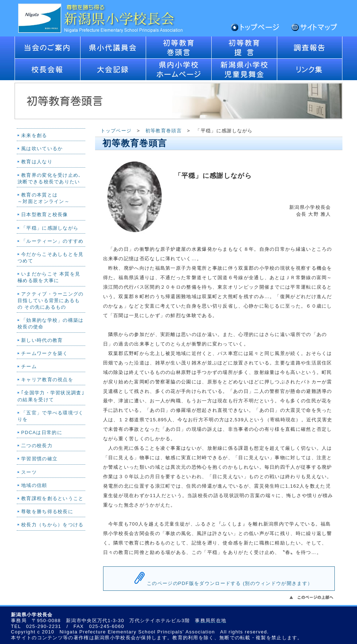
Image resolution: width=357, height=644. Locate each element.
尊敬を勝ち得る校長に (47, 512)
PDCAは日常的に (42, 432)
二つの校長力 (37, 446)
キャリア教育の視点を (47, 380)
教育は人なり (37, 162)
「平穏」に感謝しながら (50, 228)
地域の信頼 (34, 485)
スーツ (29, 472)
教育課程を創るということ (52, 498)
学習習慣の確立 (39, 459)
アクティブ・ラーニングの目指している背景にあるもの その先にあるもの (51, 300)
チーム (29, 366)
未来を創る (34, 135)
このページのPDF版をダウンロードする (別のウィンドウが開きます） (230, 583)
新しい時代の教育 (42, 340)
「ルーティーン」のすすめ (52, 241)
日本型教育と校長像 (45, 214)
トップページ (116, 131)
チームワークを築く (45, 353)
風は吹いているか (42, 149)
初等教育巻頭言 (164, 131)
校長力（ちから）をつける (52, 525)
